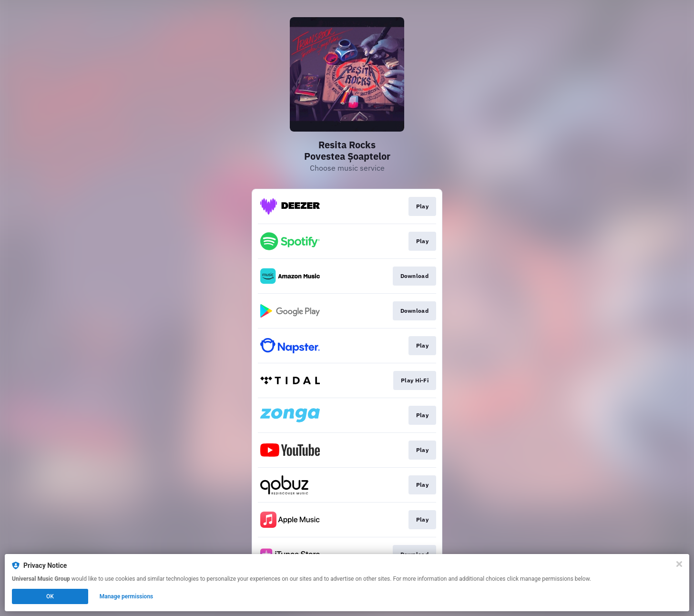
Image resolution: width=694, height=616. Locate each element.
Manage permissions (127, 596)
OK (50, 596)
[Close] (679, 564)
